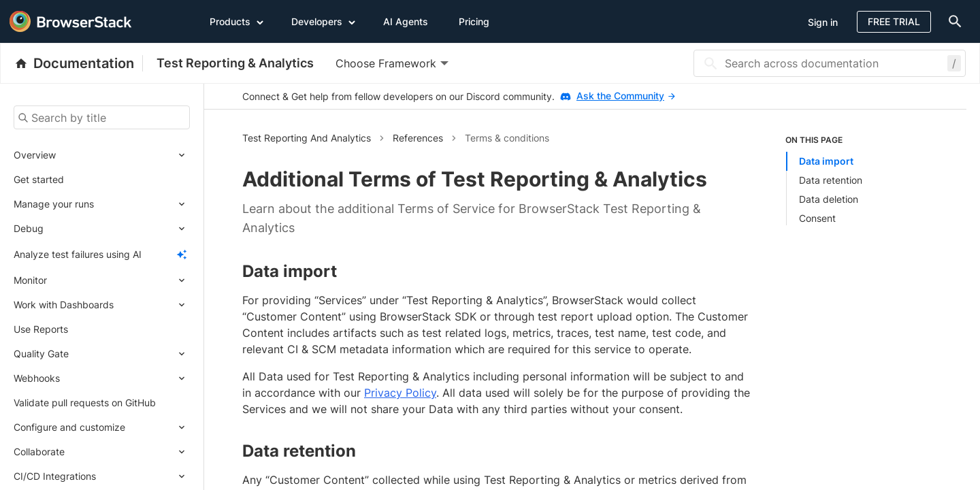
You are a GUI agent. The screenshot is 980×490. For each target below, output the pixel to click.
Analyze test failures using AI (78, 254)
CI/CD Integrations (55, 476)
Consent (817, 218)
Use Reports (41, 329)
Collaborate (39, 452)
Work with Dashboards (64, 305)
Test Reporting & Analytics (235, 63)
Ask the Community (626, 96)
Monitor (30, 280)
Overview (35, 155)
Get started (39, 179)
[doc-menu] (952, 21)
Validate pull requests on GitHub (85, 403)
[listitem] (857, 180)
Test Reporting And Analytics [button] (307, 138)
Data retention (831, 180)
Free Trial (894, 21)
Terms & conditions (507, 138)
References (418, 138)
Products (237, 21)
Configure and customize (69, 427)
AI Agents (406, 21)
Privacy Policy (400, 393)
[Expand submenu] (123, 155)
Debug (29, 228)
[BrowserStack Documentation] (79, 63)
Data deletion (829, 199)
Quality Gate (41, 354)
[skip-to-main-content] (56, 14)
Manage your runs (54, 204)
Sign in (823, 22)
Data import (826, 161)
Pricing (474, 21)
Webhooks (37, 378)
